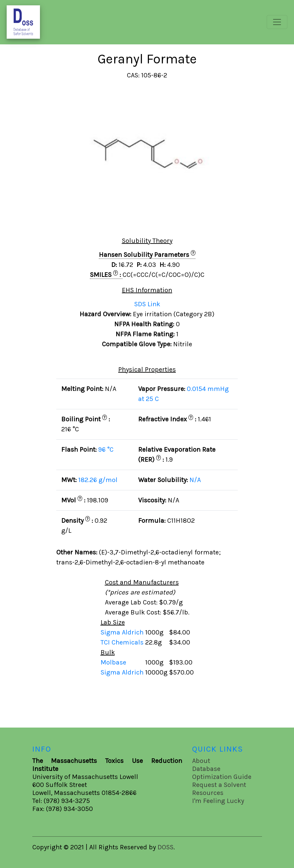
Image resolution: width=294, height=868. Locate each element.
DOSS (165, 847)
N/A (195, 480)
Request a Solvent (219, 785)
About (201, 761)
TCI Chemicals (123, 642)
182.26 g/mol (98, 480)
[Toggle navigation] (277, 22)
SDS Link (147, 304)
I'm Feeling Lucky (218, 801)
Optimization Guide (222, 777)
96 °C (106, 450)
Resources (208, 793)
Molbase (113, 662)
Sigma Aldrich (123, 632)
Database (206, 769)
